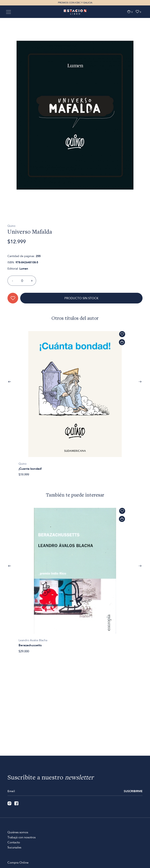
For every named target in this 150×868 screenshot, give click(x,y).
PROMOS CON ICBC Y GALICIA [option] (75, 3)
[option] (75, 139)
